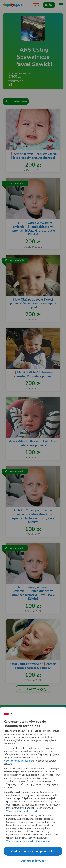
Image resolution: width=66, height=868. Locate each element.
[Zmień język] (8, 713)
